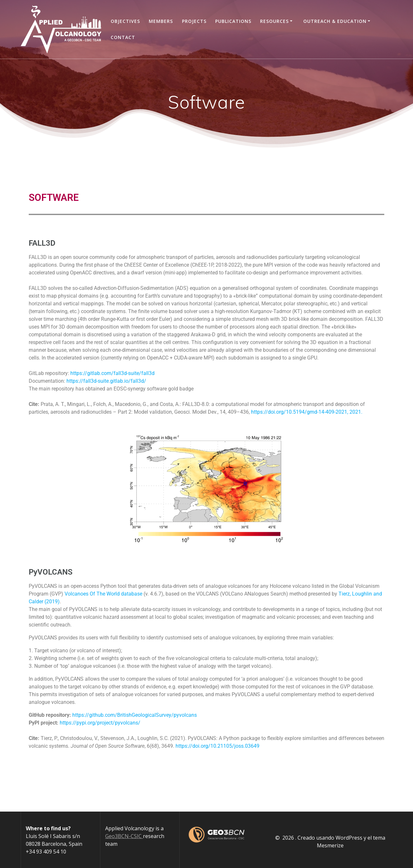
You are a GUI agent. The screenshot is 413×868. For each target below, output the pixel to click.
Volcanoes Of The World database (103, 594)
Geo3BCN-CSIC (124, 836)
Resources (274, 21)
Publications (233, 21)
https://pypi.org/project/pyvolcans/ (100, 723)
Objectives (125, 21)
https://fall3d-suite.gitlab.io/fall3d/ (106, 381)
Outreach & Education (335, 21)
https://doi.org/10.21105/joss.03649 (217, 746)
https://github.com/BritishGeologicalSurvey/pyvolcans (135, 715)
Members (161, 21)
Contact (123, 37)
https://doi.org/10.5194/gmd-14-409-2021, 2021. (307, 412)
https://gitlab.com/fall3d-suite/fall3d (112, 373)
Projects (194, 21)
